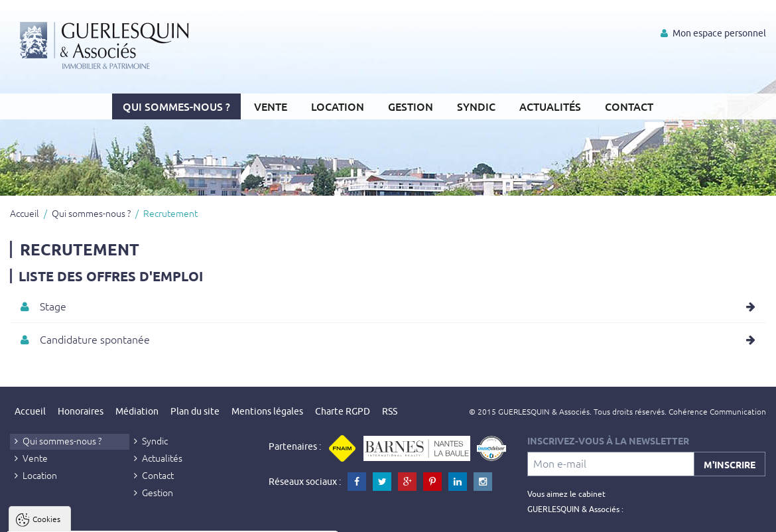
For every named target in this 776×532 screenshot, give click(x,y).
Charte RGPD (343, 411)
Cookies (46, 356)
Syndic (476, 106)
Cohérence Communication (717, 411)
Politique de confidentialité (77, 484)
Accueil (25, 213)
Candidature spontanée (95, 339)
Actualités (550, 106)
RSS (390, 411)
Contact (629, 106)
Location (338, 106)
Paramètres (256, 516)
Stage (53, 306)
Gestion (411, 106)
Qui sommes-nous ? (176, 106)
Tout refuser (177, 516)
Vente (271, 106)
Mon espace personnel (713, 33)
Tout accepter (94, 516)
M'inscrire (730, 464)
